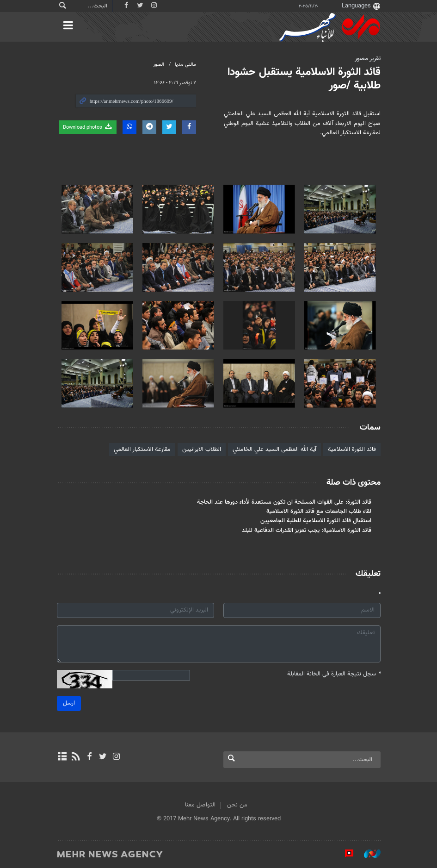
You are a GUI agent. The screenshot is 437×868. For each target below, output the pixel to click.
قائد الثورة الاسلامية (352, 450)
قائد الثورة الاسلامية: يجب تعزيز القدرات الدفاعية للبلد (307, 531)
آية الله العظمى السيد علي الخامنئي (274, 450)
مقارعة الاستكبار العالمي (142, 450)
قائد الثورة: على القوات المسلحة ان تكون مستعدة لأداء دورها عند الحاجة (284, 502)
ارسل (69, 703)
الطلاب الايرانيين (202, 450)
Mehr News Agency (330, 27)
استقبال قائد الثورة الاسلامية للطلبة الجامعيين (316, 521)
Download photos (88, 127)
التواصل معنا (200, 805)
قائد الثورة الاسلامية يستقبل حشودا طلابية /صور (304, 79)
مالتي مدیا (185, 65)
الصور (159, 65)
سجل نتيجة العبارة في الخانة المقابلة (334, 674)
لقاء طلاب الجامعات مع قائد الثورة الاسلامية (319, 512)
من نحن (237, 805)
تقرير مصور (368, 59)
